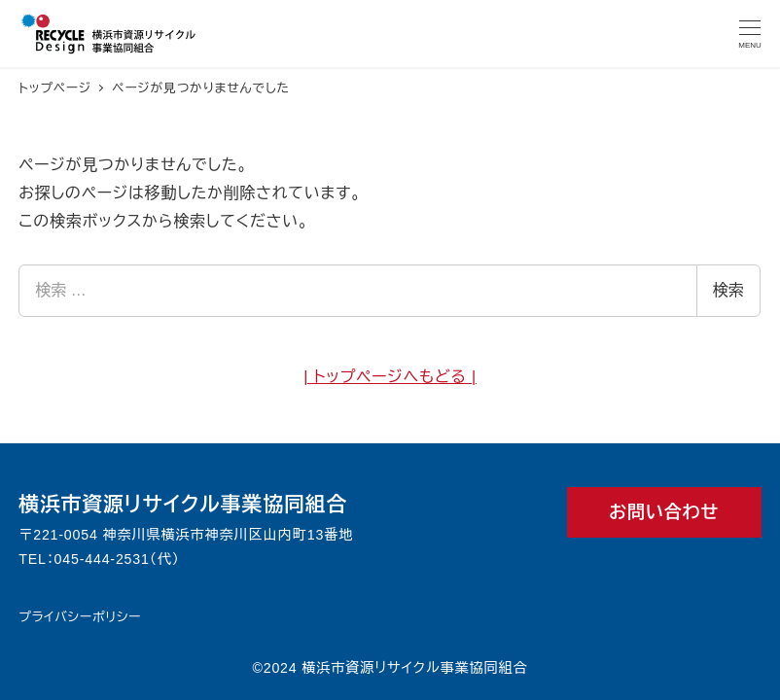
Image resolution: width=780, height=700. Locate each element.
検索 (728, 290)
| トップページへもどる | (390, 377)
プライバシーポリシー (80, 617)
